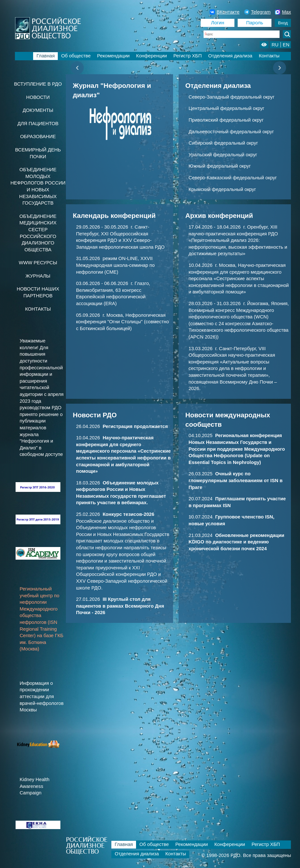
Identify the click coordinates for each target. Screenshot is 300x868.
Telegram (257, 12)
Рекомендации (113, 56)
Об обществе (76, 56)
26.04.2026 (122, 426)
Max (283, 12)
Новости (38, 97)
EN (286, 45)
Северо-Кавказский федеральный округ (233, 178)
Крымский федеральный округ (222, 189)
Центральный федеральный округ (226, 108)
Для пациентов (38, 124)
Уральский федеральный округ (223, 155)
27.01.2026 (120, 606)
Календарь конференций (114, 215)
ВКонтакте (225, 12)
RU (275, 45)
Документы (38, 110)
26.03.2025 (236, 480)
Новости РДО (95, 415)
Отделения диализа (230, 56)
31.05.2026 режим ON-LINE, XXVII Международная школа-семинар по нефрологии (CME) (115, 265)
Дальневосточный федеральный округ (231, 132)
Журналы (38, 276)
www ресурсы (38, 263)
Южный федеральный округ (220, 166)
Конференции (151, 56)
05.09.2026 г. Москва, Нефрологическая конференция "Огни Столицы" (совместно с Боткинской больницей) (122, 322)
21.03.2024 (237, 542)
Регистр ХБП (187, 56)
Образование (38, 137)
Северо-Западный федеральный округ (232, 97)
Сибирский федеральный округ (223, 143)
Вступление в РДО (38, 84)
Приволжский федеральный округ (226, 120)
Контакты (269, 56)
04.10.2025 (237, 449)
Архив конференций (219, 215)
